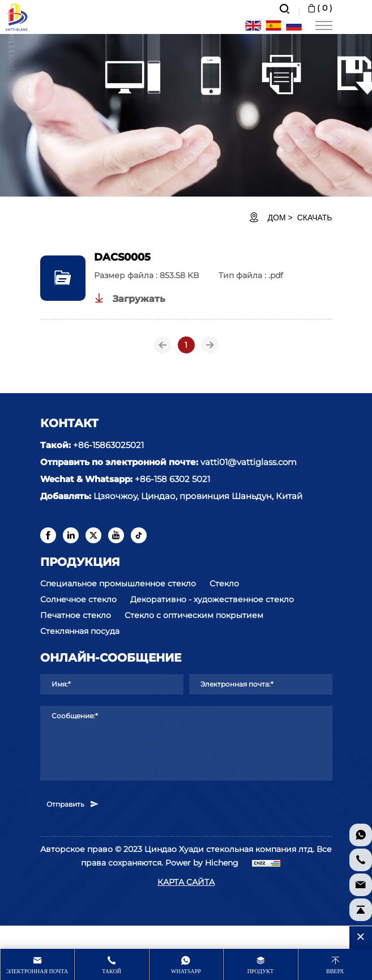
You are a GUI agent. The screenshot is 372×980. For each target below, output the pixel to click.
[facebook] (48, 535)
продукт (260, 971)
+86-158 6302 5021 (172, 479)
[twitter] (93, 535)
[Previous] (163, 345)
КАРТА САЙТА (186, 882)
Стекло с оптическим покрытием (194, 615)
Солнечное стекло (78, 599)
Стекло (224, 583)
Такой (112, 971)
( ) (319, 8)
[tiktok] (139, 535)
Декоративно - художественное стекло (212, 599)
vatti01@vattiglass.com (249, 462)
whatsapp (186, 971)
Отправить (73, 804)
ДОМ (277, 218)
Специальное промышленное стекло (118, 583)
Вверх (335, 971)
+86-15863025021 (108, 445)
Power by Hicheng (202, 863)
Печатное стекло (76, 615)
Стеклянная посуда (80, 631)
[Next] (210, 345)
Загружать (130, 299)
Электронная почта (37, 971)
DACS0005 (122, 257)
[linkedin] (71, 535)
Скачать (315, 218)
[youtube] (116, 535)
